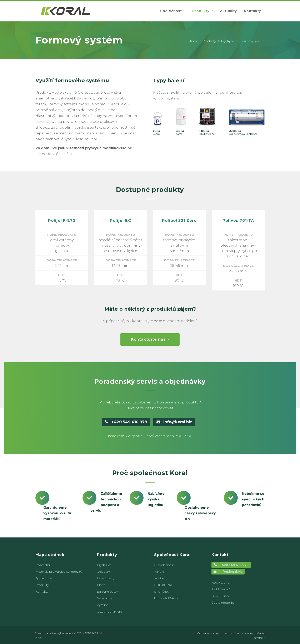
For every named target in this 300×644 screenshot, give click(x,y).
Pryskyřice (228, 41)
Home (193, 41)
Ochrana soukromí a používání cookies (225, 633)
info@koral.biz (174, 422)
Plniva (101, 585)
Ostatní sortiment (109, 612)
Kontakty (42, 592)
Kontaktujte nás (150, 339)
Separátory (105, 598)
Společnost (44, 578)
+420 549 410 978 (126, 422)
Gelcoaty (103, 572)
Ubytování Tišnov (166, 598)
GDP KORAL (163, 585)
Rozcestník (43, 565)
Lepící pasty (106, 578)
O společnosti (164, 565)
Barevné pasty (107, 592)
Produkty (209, 41)
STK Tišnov (162, 592)
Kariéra (159, 572)
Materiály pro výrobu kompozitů (59, 572)
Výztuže (102, 605)
